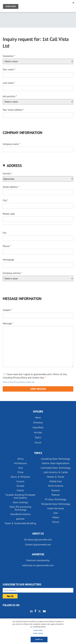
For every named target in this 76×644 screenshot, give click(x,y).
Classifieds (38, 427)
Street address (10, 187)
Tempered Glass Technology (56, 504)
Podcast (56, 495)
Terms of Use (8, 382)
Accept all (39, 639)
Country (7, 173)
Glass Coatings (20, 502)
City (5, 200)
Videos (56, 517)
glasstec (20, 519)
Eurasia (20, 481)
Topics (38, 437)
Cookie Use (30, 382)
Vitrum (56, 522)
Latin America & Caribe (56, 472)
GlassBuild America (20, 514)
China (20, 472)
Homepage (8, 260)
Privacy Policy (19, 382)
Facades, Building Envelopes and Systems (20, 496)
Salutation (8, 56)
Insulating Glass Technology (56, 459)
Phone (6, 246)
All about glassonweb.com (38, 540)
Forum (38, 442)
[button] (38, 166)
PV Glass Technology (56, 499)
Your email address (13, 110)
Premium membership (38, 560)
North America (56, 486)
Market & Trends (56, 477)
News (38, 417)
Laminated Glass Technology (56, 468)
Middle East (56, 481)
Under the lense (56, 508)
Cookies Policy (38, 630)
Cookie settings (38, 633)
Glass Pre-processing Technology (20, 508)
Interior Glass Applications (56, 463)
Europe (20, 486)
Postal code (9, 214)
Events (20, 490)
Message (7, 323)
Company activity (12, 273)
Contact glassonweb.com (38, 544)
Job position (9, 96)
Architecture (20, 463)
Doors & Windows (20, 477)
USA (56, 513)
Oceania (56, 490)
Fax (4, 233)
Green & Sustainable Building (20, 523)
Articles (38, 432)
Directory (38, 422)
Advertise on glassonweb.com (38, 565)
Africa (20, 459)
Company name (11, 144)
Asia (20, 468)
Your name (8, 69)
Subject (7, 310)
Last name (8, 83)
